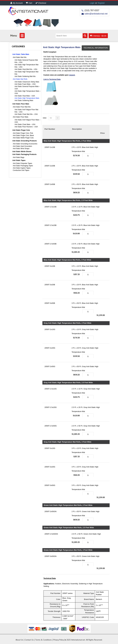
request (72, 75)
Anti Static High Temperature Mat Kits (27, 73)
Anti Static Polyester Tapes (23, 163)
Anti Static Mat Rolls (20, 79)
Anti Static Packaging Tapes (23, 166)
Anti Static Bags (19, 157)
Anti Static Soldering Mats (24, 100)
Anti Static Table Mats (21, 54)
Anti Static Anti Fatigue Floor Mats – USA (28, 121)
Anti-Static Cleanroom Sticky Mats (27, 82)
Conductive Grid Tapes (21, 170)
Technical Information (96, 48)
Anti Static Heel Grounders (22, 146)
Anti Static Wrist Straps (21, 149)
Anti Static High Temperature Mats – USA (28, 92)
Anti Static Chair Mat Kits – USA (26, 114)
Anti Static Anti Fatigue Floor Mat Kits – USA (26, 111)
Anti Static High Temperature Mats (27, 98)
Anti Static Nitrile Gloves (22, 152)
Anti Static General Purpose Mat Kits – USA (26, 61)
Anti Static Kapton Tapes (22, 168)
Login (92, 3)
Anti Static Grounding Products (25, 141)
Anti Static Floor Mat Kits (22, 107)
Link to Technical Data (52, 79)
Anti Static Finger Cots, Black (23, 135)
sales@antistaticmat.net (96, 14)
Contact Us (29, 640)
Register (101, 3)
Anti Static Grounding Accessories (25, 144)
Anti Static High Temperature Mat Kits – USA (27, 66)
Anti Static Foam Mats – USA (25, 84)
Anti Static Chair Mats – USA (25, 124)
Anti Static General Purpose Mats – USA (27, 88)
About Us (19, 640)
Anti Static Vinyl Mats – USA (25, 96)
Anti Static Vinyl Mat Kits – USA (26, 69)
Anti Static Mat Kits (20, 57)
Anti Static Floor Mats (21, 104)
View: (45, 118)
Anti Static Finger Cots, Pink (23, 133)
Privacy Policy (59, 640)
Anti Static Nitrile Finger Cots (23, 138)
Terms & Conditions (44, 640)
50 (55, 118)
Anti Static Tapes (19, 160)
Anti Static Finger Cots (21, 130)
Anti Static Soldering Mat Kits (25, 76)
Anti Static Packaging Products (25, 154)
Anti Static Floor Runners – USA (26, 127)
